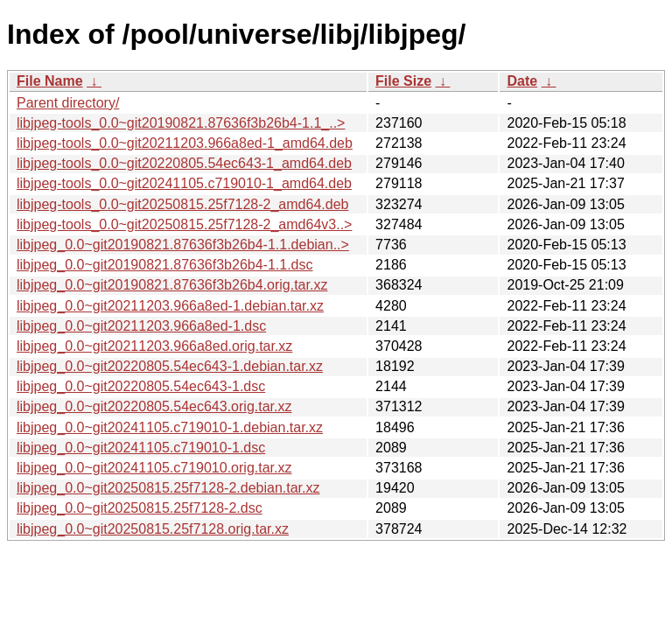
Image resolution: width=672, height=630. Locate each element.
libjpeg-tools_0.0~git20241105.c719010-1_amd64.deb (184, 183)
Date (522, 81)
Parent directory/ (68, 103)
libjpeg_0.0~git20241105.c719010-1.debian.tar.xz (170, 427)
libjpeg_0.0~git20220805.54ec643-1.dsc (141, 386)
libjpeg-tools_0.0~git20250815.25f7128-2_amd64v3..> (184, 224)
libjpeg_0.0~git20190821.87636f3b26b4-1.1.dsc (165, 265)
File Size (403, 81)
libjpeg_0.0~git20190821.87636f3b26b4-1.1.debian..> (183, 245)
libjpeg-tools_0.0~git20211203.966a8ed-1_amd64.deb (185, 143)
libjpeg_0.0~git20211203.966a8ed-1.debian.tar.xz (170, 306)
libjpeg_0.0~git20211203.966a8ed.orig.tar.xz (154, 346)
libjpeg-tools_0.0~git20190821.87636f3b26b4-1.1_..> (181, 123)
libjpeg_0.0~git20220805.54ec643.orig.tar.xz (154, 406)
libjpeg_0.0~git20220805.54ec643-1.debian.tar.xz (170, 366)
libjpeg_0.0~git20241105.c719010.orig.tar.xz (154, 468)
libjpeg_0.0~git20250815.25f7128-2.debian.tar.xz (168, 488)
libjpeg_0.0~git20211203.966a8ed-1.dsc (141, 326)
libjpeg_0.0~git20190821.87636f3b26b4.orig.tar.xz (172, 285)
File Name (50, 81)
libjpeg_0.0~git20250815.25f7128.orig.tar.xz (153, 529)
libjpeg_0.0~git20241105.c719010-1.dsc (141, 448)
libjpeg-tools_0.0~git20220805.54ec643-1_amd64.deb (184, 163)
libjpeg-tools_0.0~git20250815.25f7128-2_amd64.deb (182, 204)
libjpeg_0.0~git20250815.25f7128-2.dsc (140, 508)
